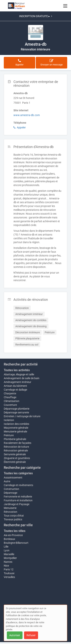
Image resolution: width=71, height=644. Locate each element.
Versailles (9, 577)
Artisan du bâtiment (15, 386)
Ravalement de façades (18, 443)
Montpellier (10, 558)
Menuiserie (10, 508)
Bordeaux (9, 539)
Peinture (9, 435)
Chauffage (10, 397)
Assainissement (13, 478)
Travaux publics (13, 519)
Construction (11, 489)
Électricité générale (15, 462)
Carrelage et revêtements (18, 485)
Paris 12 (9, 569)
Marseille (9, 554)
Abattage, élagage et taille (19, 374)
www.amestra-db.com (27, 115)
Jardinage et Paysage (17, 504)
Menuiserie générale (15, 431)
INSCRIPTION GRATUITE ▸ (36, 16)
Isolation (9, 420)
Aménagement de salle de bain (22, 378)
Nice (6, 566)
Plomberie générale (15, 439)
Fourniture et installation (18, 500)
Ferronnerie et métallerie (18, 497)
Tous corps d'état (14, 516)
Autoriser (15, 635)
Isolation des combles (16, 424)
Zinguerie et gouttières (17, 458)
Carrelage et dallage (15, 390)
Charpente (10, 393)
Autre (7, 481)
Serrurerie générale (15, 454)
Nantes (8, 562)
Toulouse (9, 573)
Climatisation (12, 401)
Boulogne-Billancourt (16, 543)
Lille (6, 547)
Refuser (31, 635)
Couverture (10, 405)
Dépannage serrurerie (16, 412)
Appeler (20, 127)
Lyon (7, 550)
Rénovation (11, 512)
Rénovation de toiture (16, 447)
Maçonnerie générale (16, 428)
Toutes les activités (17, 370)
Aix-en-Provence (13, 535)
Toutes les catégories (18, 473)
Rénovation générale (16, 451)
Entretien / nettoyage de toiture (22, 416)
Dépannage (11, 493)
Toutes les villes (15, 531)
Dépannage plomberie (17, 409)
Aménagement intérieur (18, 382)
